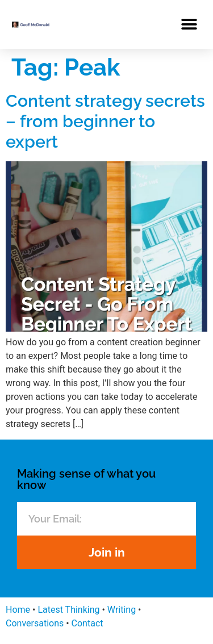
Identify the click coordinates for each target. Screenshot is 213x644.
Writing (122, 610)
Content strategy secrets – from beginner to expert (105, 121)
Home (18, 610)
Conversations (35, 623)
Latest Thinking (68, 610)
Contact (87, 623)
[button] (189, 24)
